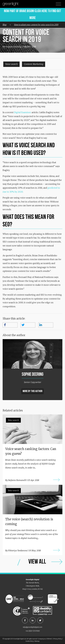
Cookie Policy (30, 641)
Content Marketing (34, 64)
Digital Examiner (22, 112)
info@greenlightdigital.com (33, 627)
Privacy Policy (58, 639)
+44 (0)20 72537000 (32, 631)
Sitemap (37, 641)
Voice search (11, 64)
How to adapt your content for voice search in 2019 (36, 25)
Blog (5, 25)
